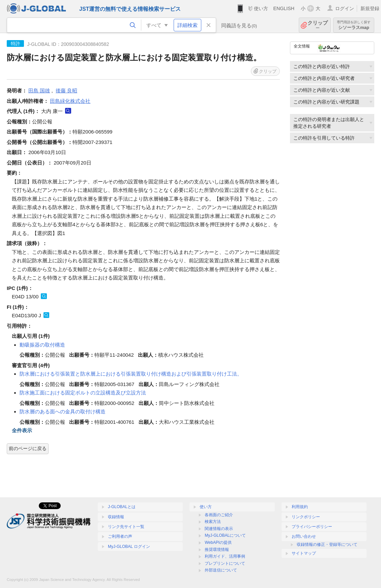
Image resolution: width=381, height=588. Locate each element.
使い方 (261, 8)
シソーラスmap (354, 25)
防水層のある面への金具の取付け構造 (63, 411)
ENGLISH (284, 8)
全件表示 (22, 430)
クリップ (318, 25)
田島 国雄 (39, 91)
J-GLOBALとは (122, 507)
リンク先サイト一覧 (126, 527)
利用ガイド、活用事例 (225, 556)
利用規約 (300, 507)
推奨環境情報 (217, 550)
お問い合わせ (304, 536)
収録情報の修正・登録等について (327, 545)
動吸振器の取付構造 (42, 345)
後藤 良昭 (66, 91)
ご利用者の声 (120, 536)
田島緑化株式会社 (70, 101)
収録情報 (116, 517)
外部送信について (221, 570)
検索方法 (213, 522)
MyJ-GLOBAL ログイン (129, 547)
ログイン (345, 8)
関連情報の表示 (219, 529)
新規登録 (370, 8)
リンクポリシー (306, 517)
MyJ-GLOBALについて (225, 535)
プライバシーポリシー (312, 527)
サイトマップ (304, 553)
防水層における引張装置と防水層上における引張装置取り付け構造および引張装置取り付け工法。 (131, 374)
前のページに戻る (28, 448)
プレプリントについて (225, 563)
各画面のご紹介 (219, 515)
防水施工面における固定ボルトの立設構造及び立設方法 (83, 393)
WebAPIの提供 (218, 542)
